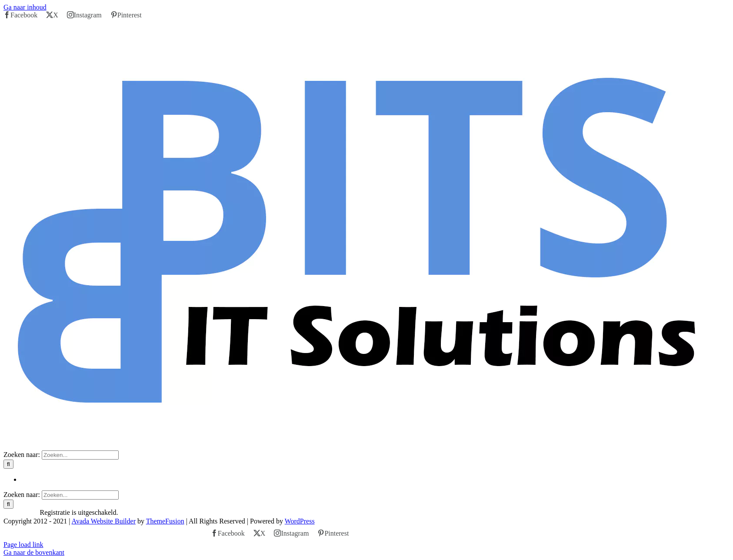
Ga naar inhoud (25, 7)
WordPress (300, 521)
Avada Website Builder (104, 521)
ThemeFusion (165, 521)
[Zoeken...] (80, 455)
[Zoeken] (8, 464)
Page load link (23, 545)
